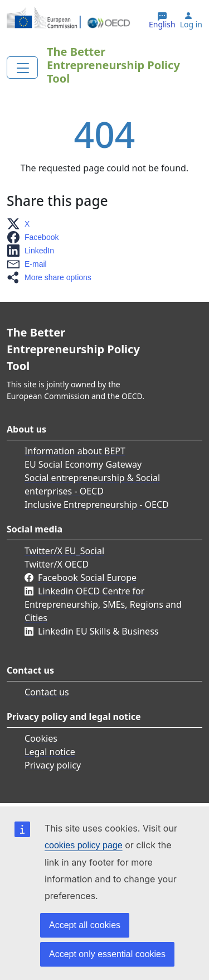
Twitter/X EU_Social (64, 551)
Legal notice (50, 752)
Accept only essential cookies (107, 954)
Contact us (47, 692)
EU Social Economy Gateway (83, 464)
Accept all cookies (85, 925)
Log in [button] (191, 25)
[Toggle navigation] (22, 68)
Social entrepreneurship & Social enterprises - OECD (92, 484)
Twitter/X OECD (57, 564)
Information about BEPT (75, 451)
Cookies (41, 738)
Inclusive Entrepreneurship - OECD (97, 505)
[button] (21, 224)
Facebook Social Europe (87, 578)
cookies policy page (84, 845)
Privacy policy (53, 765)
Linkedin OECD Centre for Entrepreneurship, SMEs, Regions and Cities (103, 604)
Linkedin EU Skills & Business (98, 631)
